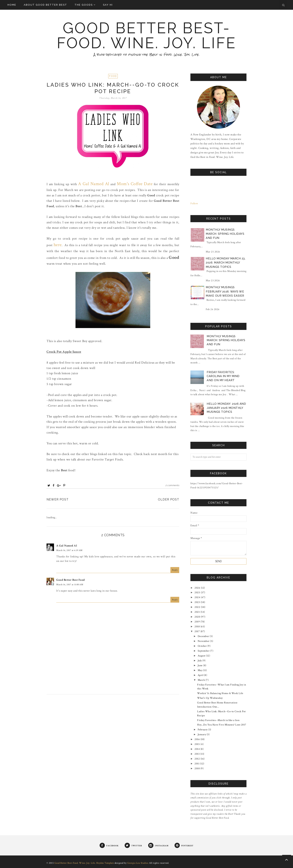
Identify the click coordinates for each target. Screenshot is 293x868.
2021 (198, 612)
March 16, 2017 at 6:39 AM (69, 550)
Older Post (169, 499)
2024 (198, 597)
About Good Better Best (45, 5)
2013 (197, 754)
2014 (198, 749)
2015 (198, 744)
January (202, 734)
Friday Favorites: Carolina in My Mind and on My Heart (223, 376)
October (203, 646)
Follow (194, 203)
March (202, 680)
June (201, 665)
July (200, 661)
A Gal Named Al (94, 184)
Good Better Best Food (71, 580)
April (201, 675)
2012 (198, 759)
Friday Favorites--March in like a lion (218, 720)
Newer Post (58, 499)
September (204, 651)
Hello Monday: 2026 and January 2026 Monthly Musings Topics (226, 408)
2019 (198, 622)
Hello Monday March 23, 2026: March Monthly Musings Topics (226, 263)
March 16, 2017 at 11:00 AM (70, 585)
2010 (198, 769)
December (204, 636)
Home (12, 5)
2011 (197, 764)
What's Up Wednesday (210, 698)
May (200, 670)
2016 (198, 739)
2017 (198, 631)
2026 (198, 588)
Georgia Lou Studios (138, 863)
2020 (198, 617)
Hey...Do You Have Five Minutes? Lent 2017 (222, 725)
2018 (198, 627)
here (58, 245)
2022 (198, 607)
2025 (198, 593)
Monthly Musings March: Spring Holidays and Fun (225, 234)
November (204, 641)
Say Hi (108, 5)
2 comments (172, 485)
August (202, 656)
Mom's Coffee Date (135, 184)
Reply (175, 570)
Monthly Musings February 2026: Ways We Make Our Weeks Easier (225, 291)
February (203, 730)
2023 (198, 602)
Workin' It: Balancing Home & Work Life (220, 693)
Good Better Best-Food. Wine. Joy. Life (146, 36)
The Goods (85, 5)
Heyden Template (105, 863)
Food (113, 76)
